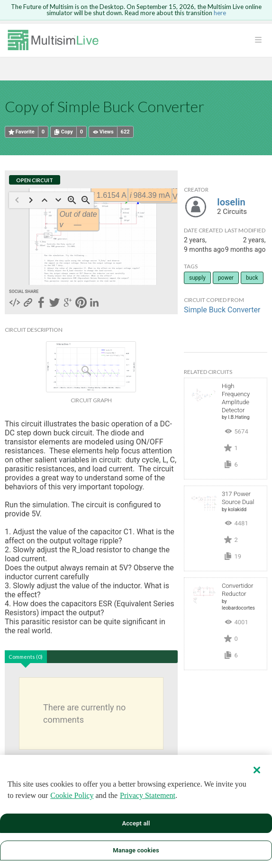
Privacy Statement (148, 795)
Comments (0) (26, 657)
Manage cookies (136, 850)
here (220, 13)
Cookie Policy (72, 795)
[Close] (257, 770)
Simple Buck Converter (222, 310)
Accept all (136, 823)
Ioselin (231, 202)
